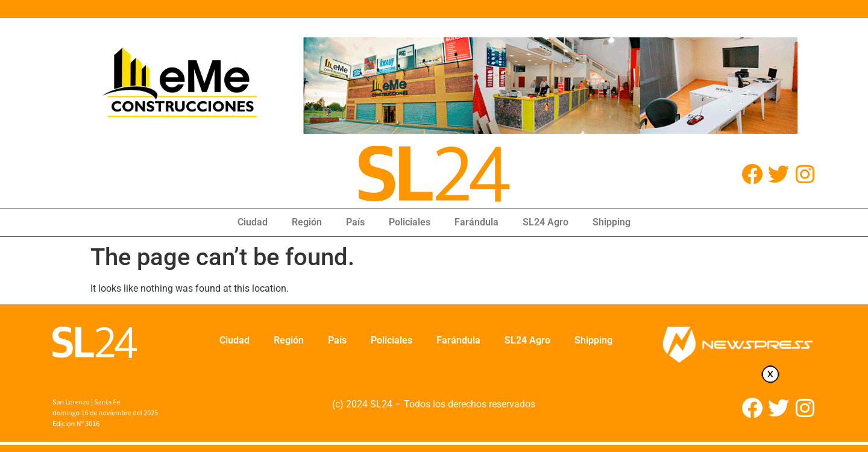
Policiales (410, 222)
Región (307, 222)
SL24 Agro (546, 222)
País (355, 222)
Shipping (612, 222)
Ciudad (253, 222)
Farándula (476, 222)
